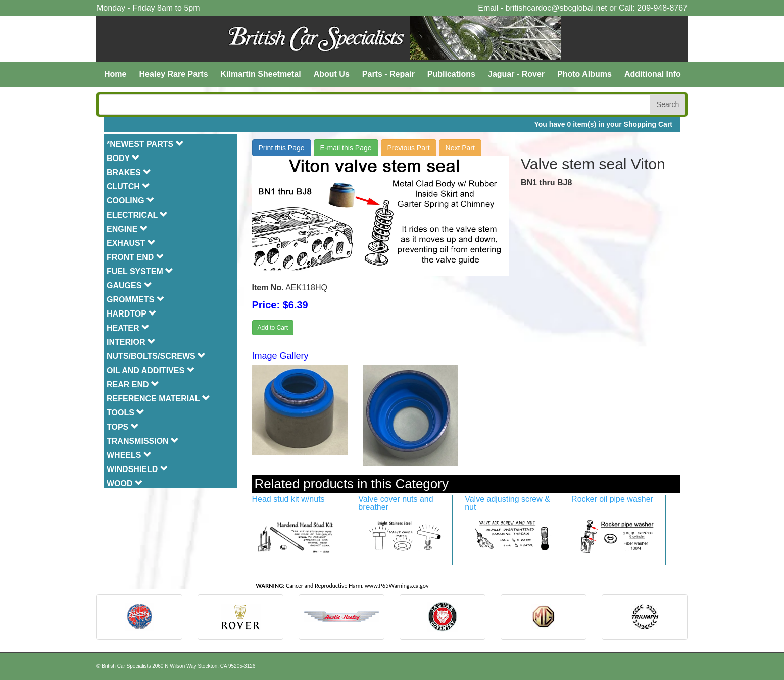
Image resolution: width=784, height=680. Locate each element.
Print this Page (282, 148)
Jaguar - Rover (516, 74)
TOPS (123, 427)
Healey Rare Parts (173, 74)
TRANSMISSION (143, 441)
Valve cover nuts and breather (396, 503)
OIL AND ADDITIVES (151, 370)
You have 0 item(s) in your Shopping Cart (603, 124)
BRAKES (129, 172)
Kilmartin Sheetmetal (261, 74)
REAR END (133, 384)
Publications (451, 74)
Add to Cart (273, 328)
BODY (123, 158)
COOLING (131, 201)
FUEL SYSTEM (140, 271)
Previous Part (409, 148)
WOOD (125, 483)
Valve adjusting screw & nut (507, 503)
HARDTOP (132, 314)
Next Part (460, 148)
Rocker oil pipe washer (612, 499)
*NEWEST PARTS (145, 144)
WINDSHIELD (137, 469)
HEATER (128, 328)
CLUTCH (128, 187)
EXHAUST (131, 243)
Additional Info (653, 74)
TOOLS (126, 413)
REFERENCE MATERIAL (158, 399)
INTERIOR (131, 342)
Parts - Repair (388, 74)
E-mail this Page (346, 148)
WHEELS (129, 455)
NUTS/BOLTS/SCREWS (156, 356)
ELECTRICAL (137, 215)
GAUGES (129, 285)
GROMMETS (136, 300)
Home (115, 74)
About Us (332, 74)
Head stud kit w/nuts (288, 499)
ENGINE (127, 229)
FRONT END (135, 257)
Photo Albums (584, 74)
